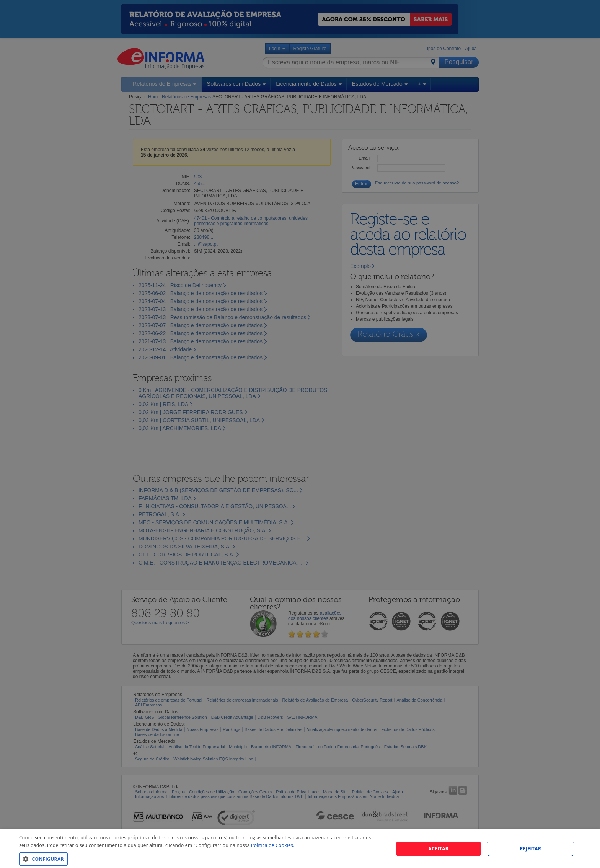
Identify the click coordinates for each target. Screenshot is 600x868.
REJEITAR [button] (531, 849)
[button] (201, 859)
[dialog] (300, 849)
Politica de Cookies (272, 845)
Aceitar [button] (439, 849)
